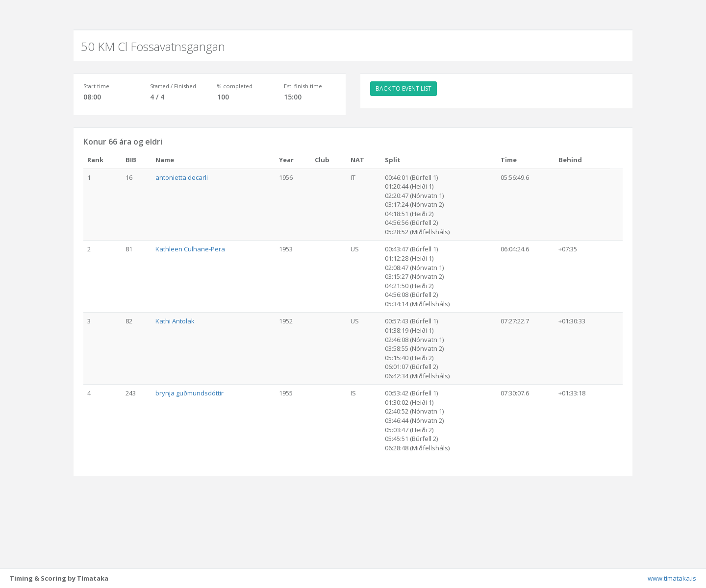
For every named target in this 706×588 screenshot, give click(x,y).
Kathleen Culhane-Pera (190, 249)
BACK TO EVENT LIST (403, 88)
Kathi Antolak (175, 321)
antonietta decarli (182, 177)
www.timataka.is (672, 578)
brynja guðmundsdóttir (189, 393)
